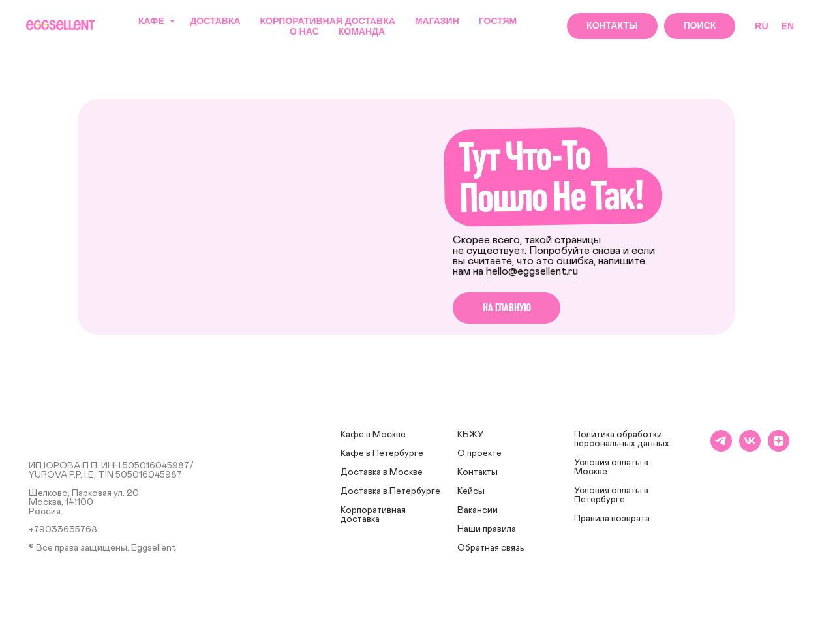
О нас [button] (304, 31)
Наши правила (487, 529)
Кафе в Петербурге (382, 453)
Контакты (478, 472)
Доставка (215, 21)
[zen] (779, 448)
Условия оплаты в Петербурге (611, 495)
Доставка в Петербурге (390, 491)
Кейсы (471, 491)
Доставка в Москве (382, 472)
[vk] (750, 448)
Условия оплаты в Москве (611, 467)
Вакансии (478, 510)
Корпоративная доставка (328, 21)
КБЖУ (471, 435)
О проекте (479, 453)
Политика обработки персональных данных (622, 439)
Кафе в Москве (373, 435)
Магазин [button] (437, 21)
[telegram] (721, 448)
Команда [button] (362, 31)
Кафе (152, 21)
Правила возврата (612, 519)
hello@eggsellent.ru (532, 271)
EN (788, 26)
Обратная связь (491, 548)
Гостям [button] (498, 21)
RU (761, 26)
